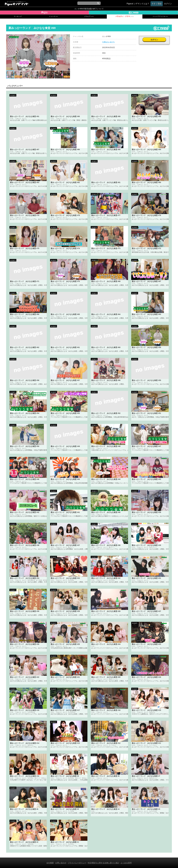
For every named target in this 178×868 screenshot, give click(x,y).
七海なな (106, 42)
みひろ (112, 42)
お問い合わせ (61, 863)
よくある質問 (126, 863)
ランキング (18, 16)
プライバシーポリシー (77, 863)
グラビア (89, 16)
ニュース (53, 16)
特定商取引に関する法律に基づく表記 (103, 863)
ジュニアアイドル (160, 16)
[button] (68, 37)
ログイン (155, 38)
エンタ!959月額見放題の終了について (89, 9)
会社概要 (50, 863)
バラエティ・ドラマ (125, 16)
